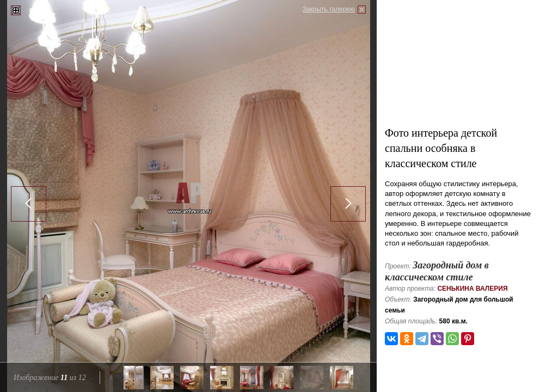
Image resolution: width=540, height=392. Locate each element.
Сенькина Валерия (472, 289)
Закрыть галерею (329, 9)
